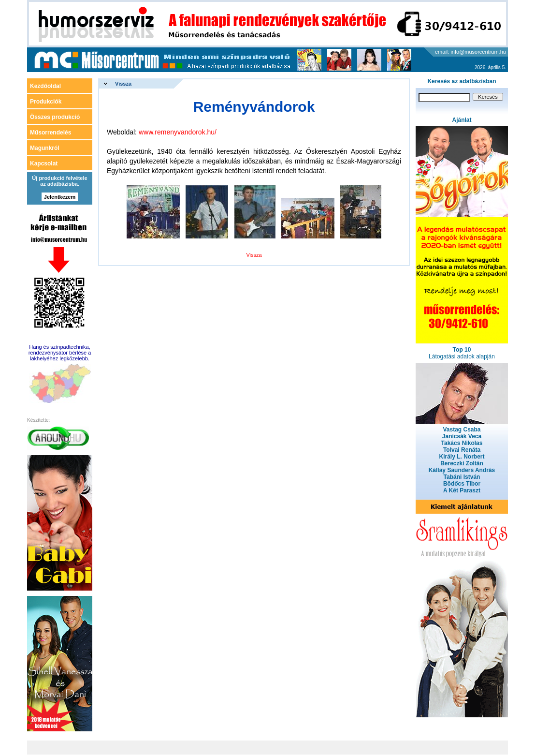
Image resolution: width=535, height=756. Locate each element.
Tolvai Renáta (462, 450)
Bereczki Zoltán (462, 463)
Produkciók (46, 102)
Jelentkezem (60, 197)
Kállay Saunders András (462, 470)
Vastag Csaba (462, 430)
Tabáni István (462, 477)
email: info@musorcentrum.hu (470, 52)
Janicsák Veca (462, 436)
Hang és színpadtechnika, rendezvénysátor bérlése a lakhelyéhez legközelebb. (60, 353)
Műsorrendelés (51, 133)
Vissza (123, 84)
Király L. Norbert (462, 457)
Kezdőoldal (45, 86)
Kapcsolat (44, 163)
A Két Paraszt (462, 490)
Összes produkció (55, 117)
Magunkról (45, 148)
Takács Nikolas (462, 443)
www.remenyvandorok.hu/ (178, 132)
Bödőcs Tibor (462, 484)
